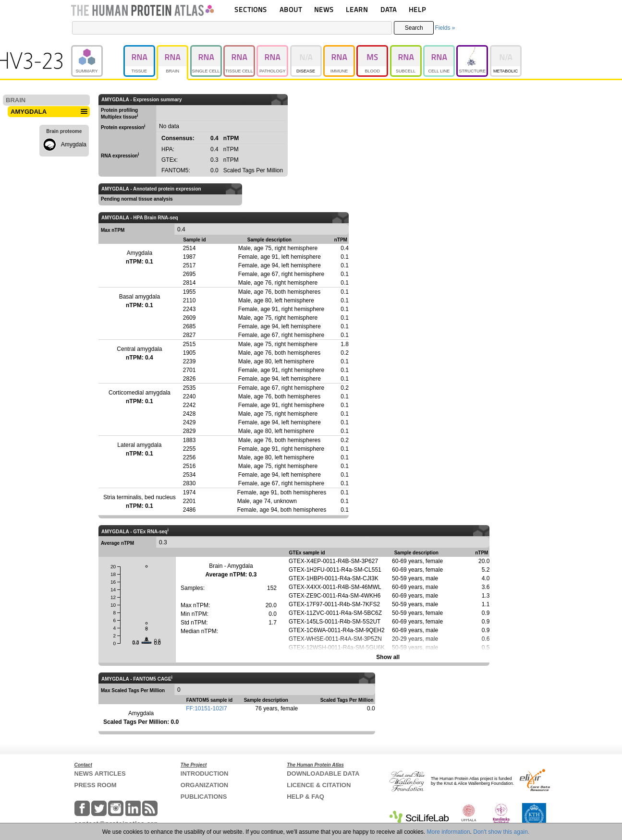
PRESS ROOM (96, 785)
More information (449, 832)
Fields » (445, 28)
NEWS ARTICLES (100, 774)
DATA (389, 9)
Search (414, 28)
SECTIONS (251, 9)
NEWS (324, 9)
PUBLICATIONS (204, 797)
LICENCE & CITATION (319, 785)
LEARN (357, 9)
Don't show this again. (501, 832)
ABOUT (291, 9)
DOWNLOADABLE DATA (323, 774)
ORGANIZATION (204, 785)
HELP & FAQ (305, 797)
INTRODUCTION (205, 774)
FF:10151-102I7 (206, 708)
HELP (417, 9)
